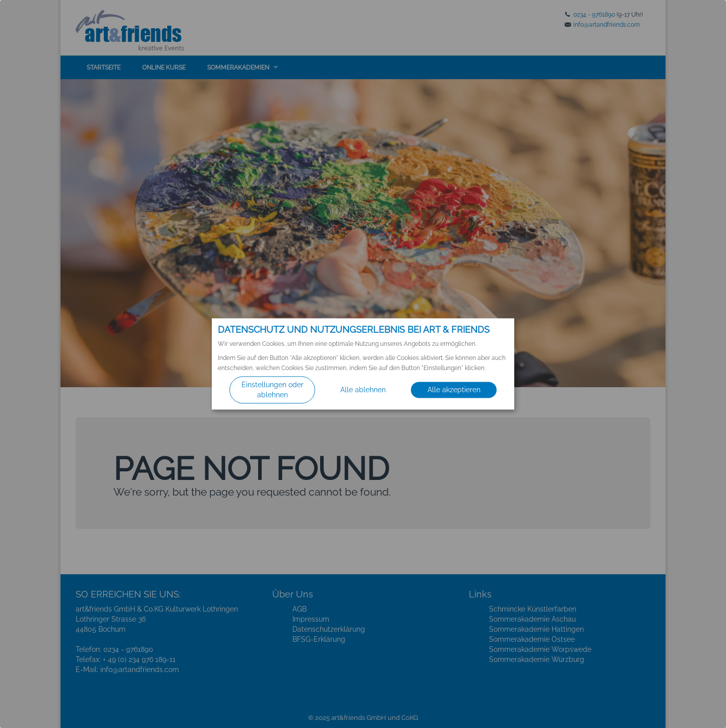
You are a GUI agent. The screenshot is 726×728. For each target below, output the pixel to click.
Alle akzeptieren (454, 390)
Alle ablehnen (363, 390)
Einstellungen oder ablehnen (273, 390)
